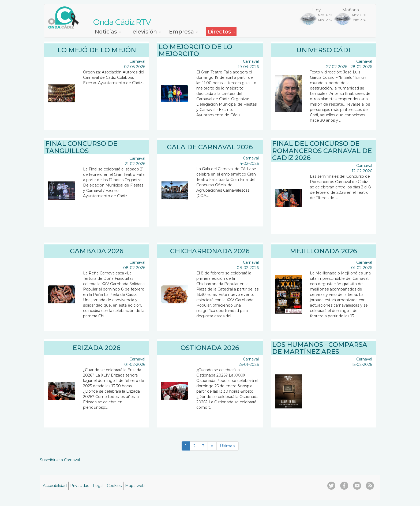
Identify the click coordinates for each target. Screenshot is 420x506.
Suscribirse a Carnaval (60, 460)
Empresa (183, 32)
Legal (98, 486)
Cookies (114, 486)
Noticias (108, 32)
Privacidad (80, 486)
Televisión (145, 32)
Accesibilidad (55, 486)
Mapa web (135, 486)
